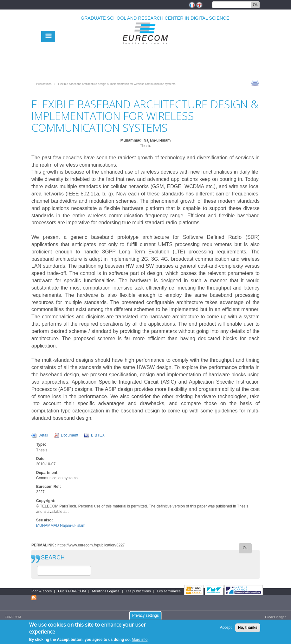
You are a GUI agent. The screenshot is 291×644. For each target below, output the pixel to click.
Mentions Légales (106, 591)
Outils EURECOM (72, 591)
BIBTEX (98, 435)
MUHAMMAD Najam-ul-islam (61, 526)
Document (70, 435)
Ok (255, 5)
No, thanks (248, 630)
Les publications (138, 591)
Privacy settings (145, 618)
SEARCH (53, 558)
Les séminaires (169, 591)
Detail (43, 435)
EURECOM (13, 617)
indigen (281, 617)
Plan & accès (42, 591)
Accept (226, 630)
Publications (44, 84)
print (255, 82)
